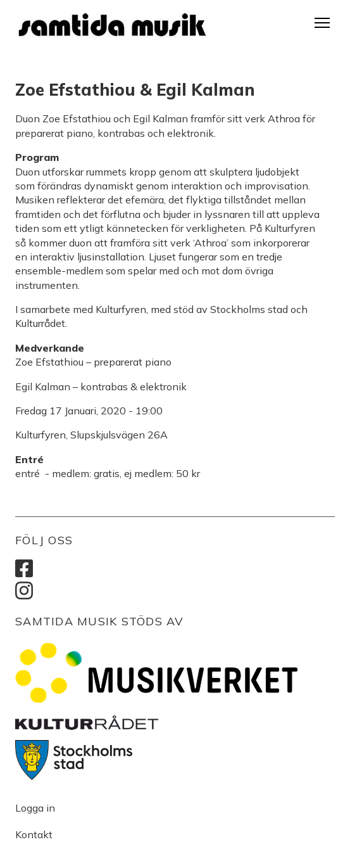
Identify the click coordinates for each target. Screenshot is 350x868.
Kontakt (34, 834)
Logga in (35, 808)
